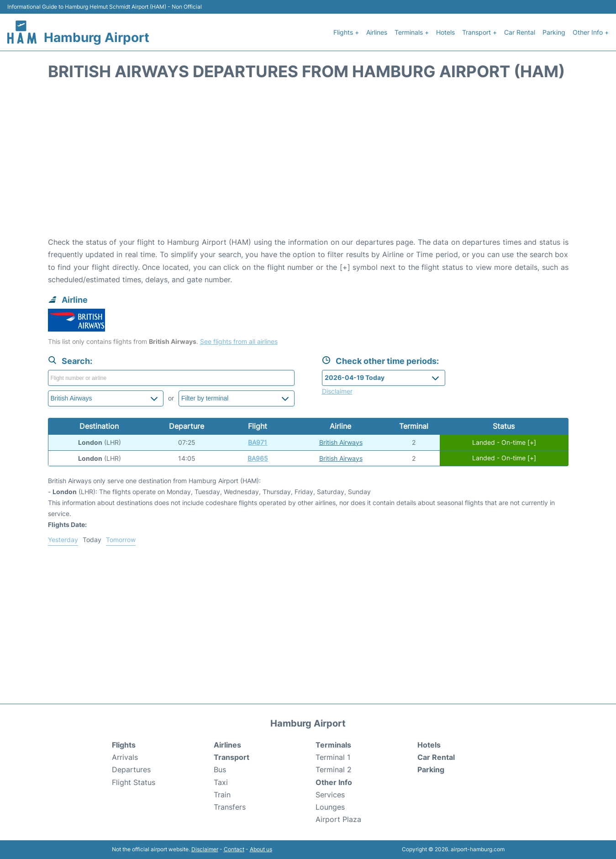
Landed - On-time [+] (504, 442)
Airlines (377, 32)
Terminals (333, 745)
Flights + (346, 32)
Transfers (230, 807)
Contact (234, 849)
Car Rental (520, 32)
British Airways (341, 442)
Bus (220, 769)
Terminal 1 (333, 757)
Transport (232, 757)
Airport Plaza (338, 819)
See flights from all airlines (239, 341)
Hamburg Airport (97, 37)
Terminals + (412, 32)
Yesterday (63, 540)
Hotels (445, 32)
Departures (131, 769)
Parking (554, 32)
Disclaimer (205, 849)
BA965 (258, 458)
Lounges (330, 807)
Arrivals (125, 757)
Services (330, 795)
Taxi (221, 782)
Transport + (479, 32)
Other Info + (591, 32)
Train (222, 795)
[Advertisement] (308, 163)
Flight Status (134, 782)
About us (261, 849)
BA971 (258, 442)
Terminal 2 (334, 769)
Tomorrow (121, 540)
